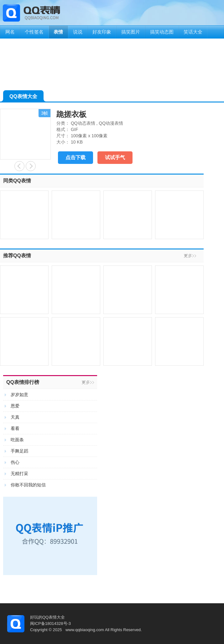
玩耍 (19, 166)
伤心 (15, 462)
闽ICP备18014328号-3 (50, 623)
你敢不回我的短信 (28, 485)
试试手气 (115, 157)
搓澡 (31, 166)
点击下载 (76, 157)
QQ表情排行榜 (23, 382)
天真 (15, 417)
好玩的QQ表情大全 (47, 617)
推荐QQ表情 (17, 256)
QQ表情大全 (23, 98)
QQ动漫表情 (111, 123)
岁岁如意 (19, 395)
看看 (15, 428)
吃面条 (17, 440)
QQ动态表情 (83, 123)
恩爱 (15, 406)
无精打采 (19, 474)
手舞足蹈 (19, 451)
